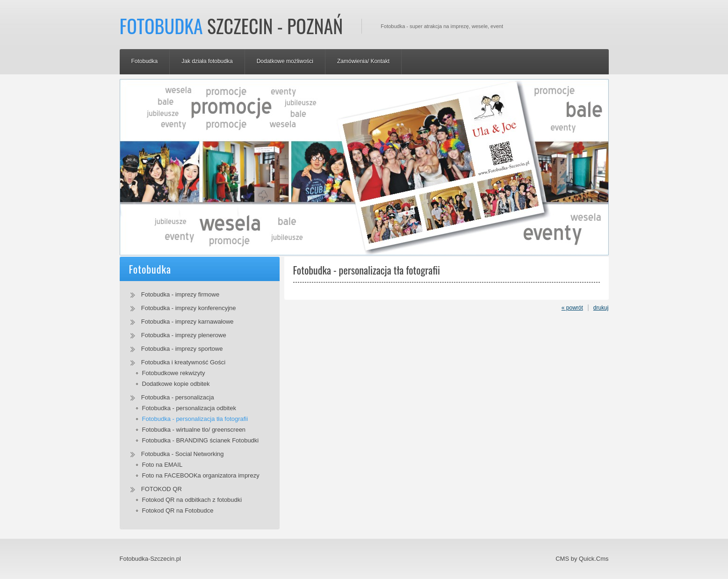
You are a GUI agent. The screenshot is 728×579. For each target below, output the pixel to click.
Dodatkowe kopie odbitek (176, 384)
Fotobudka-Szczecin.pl (150, 559)
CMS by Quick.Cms (582, 559)
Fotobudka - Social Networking (183, 454)
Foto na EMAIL (162, 465)
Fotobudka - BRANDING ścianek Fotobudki (201, 440)
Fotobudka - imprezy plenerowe (184, 335)
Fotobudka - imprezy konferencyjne (189, 308)
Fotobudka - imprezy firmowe (180, 294)
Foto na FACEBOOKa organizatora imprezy (201, 475)
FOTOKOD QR (162, 489)
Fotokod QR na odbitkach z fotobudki (192, 500)
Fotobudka (145, 61)
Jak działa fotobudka (207, 61)
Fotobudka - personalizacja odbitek (189, 408)
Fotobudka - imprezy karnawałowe (187, 322)
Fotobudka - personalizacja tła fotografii (195, 419)
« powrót (572, 308)
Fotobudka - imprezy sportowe (182, 349)
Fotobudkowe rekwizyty (174, 373)
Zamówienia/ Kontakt (363, 61)
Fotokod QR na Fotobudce (178, 510)
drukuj (601, 308)
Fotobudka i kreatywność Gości (183, 362)
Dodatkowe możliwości (285, 61)
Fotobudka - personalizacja (178, 397)
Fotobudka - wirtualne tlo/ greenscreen (194, 430)
